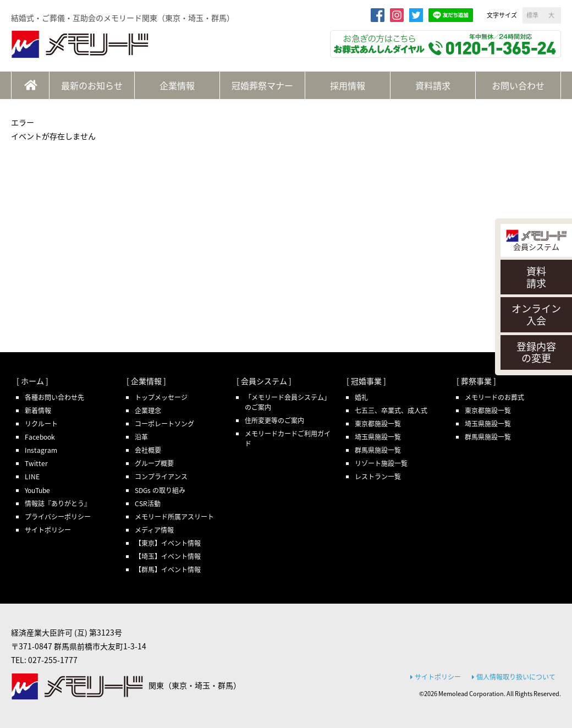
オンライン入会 (536, 314)
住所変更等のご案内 (274, 420)
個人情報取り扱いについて (514, 677)
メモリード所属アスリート (174, 517)
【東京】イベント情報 (168, 543)
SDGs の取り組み (160, 490)
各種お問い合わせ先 (54, 397)
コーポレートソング (164, 424)
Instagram (41, 450)
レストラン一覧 (378, 477)
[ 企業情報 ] (146, 381)
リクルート (41, 424)
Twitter (36, 463)
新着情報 (38, 410)
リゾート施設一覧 (381, 463)
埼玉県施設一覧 (378, 437)
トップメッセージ (161, 397)
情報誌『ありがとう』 (58, 503)
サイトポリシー (48, 530)
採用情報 (348, 85)
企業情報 (177, 85)
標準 (532, 15)
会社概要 (148, 450)
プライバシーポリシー (58, 517)
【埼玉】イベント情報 (168, 556)
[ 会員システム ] (264, 381)
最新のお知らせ (92, 85)
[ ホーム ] (32, 381)
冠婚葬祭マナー (262, 85)
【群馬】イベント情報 (168, 570)
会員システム (536, 241)
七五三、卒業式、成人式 (391, 410)
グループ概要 (154, 463)
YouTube (37, 490)
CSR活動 (148, 503)
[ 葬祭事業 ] (476, 381)
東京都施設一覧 (378, 424)
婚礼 (361, 397)
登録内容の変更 (536, 352)
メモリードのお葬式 (494, 397)
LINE (32, 477)
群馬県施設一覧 (378, 450)
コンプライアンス (161, 477)
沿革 (141, 437)
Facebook (40, 437)
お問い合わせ (518, 85)
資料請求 (536, 277)
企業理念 (148, 410)
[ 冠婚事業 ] (366, 381)
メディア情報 (154, 530)
